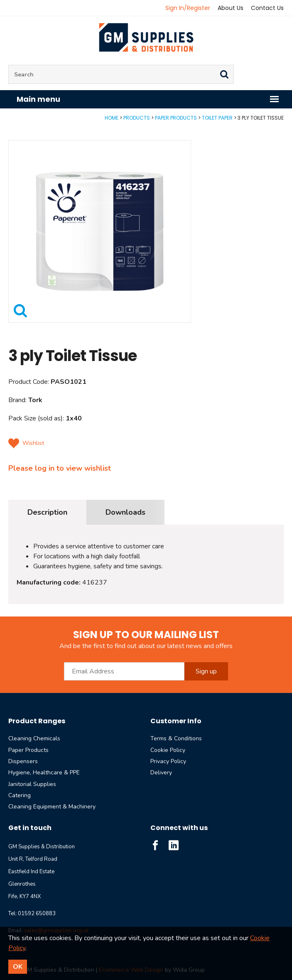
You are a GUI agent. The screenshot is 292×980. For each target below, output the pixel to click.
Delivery (161, 772)
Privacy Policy (168, 761)
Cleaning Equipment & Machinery (52, 807)
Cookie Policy (168, 750)
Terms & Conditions (176, 738)
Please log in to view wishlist (60, 468)
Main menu (148, 99)
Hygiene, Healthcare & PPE (44, 772)
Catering (20, 795)
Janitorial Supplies (32, 784)
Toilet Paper (217, 118)
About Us (231, 8)
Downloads (125, 512)
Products (137, 118)
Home (112, 118)
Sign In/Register (188, 8)
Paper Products (176, 118)
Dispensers (23, 761)
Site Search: (9, 65)
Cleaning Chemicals (34, 738)
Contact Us (267, 8)
